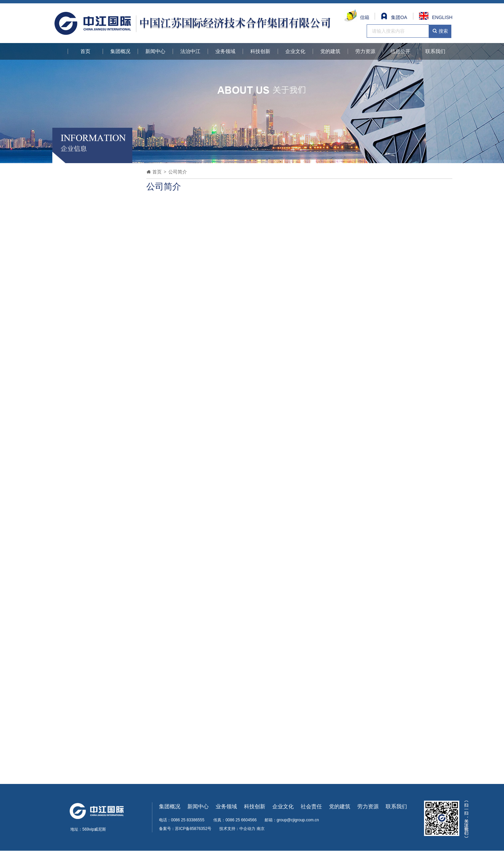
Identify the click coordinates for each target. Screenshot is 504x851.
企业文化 (295, 51)
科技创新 (260, 51)
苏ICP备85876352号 (193, 829)
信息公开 (400, 51)
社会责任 (311, 806)
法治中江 (190, 51)
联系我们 (435, 51)
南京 (261, 829)
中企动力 (247, 829)
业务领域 (225, 51)
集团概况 (120, 51)
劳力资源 (365, 51)
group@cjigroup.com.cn (298, 820)
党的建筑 (330, 51)
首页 (85, 51)
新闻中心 (155, 51)
